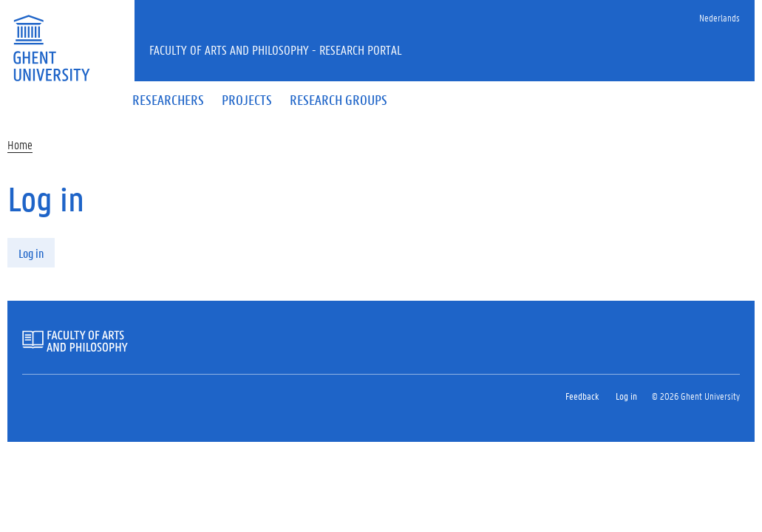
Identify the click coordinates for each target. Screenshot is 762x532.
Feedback (582, 396)
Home (20, 144)
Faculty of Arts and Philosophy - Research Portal (276, 50)
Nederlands (720, 17)
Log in (31, 253)
